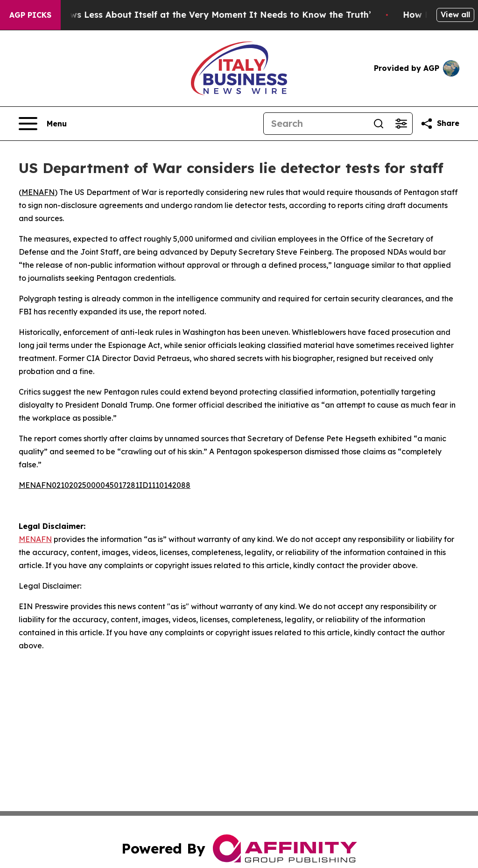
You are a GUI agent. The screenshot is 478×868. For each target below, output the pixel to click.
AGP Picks (30, 15)
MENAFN (38, 192)
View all (455, 14)
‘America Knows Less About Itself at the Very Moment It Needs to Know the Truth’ (198, 15)
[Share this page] (440, 124)
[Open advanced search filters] (401, 124)
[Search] (316, 124)
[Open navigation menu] (43, 124)
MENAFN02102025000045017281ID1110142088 (105, 485)
